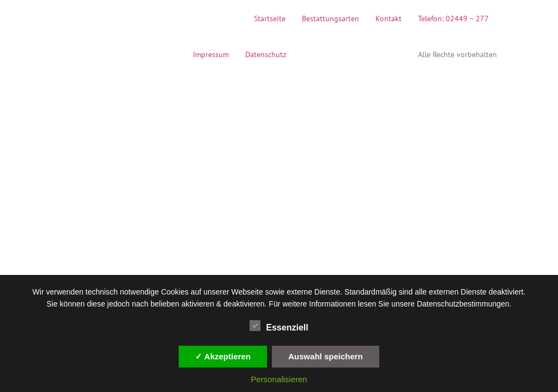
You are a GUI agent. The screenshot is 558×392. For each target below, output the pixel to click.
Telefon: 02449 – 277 (453, 19)
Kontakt (389, 19)
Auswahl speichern (326, 356)
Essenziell (279, 326)
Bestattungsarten (330, 19)
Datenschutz (266, 54)
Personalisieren (279, 379)
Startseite (270, 19)
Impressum (211, 54)
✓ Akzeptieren (223, 356)
